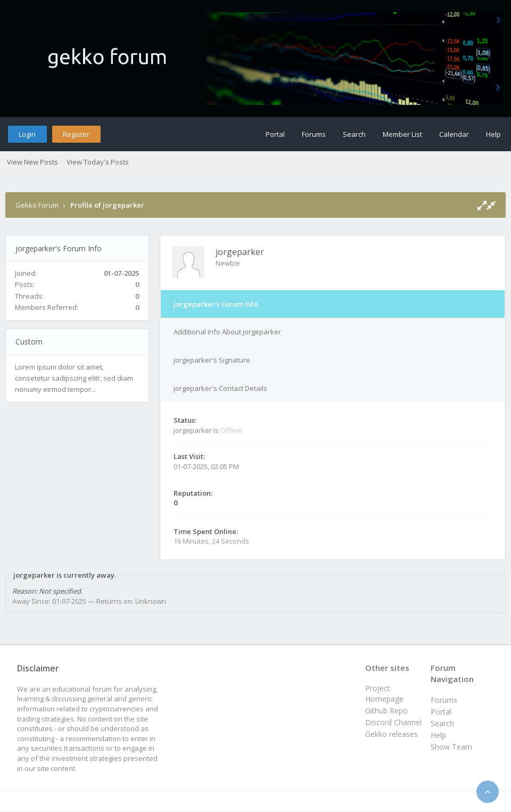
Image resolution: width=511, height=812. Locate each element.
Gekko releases (392, 734)
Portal (275, 134)
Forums (314, 134)
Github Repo (386, 711)
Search (354, 134)
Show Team (451, 747)
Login (27, 134)
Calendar (454, 134)
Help (493, 134)
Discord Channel (393, 722)
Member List (402, 134)
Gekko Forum (37, 205)
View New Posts (32, 162)
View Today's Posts (98, 162)
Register (76, 134)
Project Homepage (384, 694)
